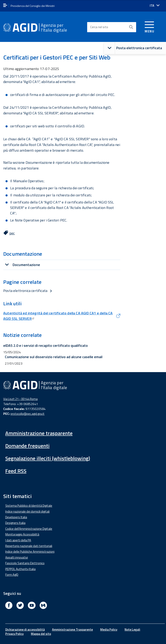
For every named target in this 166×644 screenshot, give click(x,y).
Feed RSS (16, 471)
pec (12, 233)
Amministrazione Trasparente (72, 630)
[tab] (62, 265)
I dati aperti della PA (18, 540)
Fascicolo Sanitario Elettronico (25, 563)
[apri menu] (5, 6)
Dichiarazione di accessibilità (25, 630)
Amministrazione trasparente (39, 433)
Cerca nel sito (99, 27)
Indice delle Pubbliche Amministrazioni (30, 552)
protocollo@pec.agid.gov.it (28, 414)
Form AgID (12, 575)
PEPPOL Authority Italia (20, 569)
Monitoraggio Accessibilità (22, 534)
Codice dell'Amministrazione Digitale (29, 529)
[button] (110, 48)
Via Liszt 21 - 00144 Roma (20, 399)
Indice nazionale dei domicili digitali (27, 511)
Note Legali (132, 630)
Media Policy (109, 630)
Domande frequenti (27, 446)
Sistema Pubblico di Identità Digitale (29, 506)
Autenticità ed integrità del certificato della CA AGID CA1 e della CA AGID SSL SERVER (58, 316)
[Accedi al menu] (149, 26)
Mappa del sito (41, 634)
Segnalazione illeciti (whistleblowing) (48, 458)
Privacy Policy (14, 634)
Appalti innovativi (17, 557)
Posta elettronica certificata (133, 48)
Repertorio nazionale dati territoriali (29, 546)
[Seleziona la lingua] (155, 6)
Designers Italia (15, 523)
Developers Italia (16, 517)
